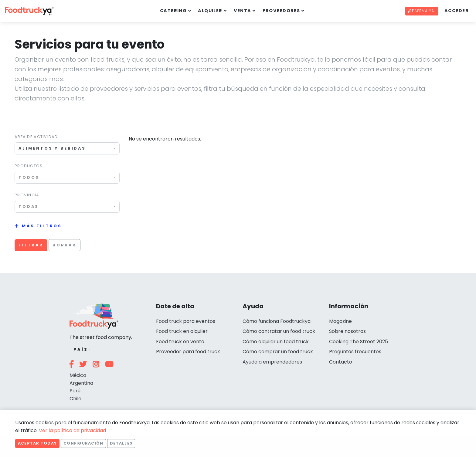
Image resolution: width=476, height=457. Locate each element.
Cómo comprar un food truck (278, 352)
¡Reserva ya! (422, 11)
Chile (75, 399)
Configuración (83, 443)
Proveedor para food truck (188, 352)
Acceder (457, 11)
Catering (173, 11)
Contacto (341, 362)
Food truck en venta (180, 342)
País (81, 349)
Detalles (121, 443)
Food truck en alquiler (182, 331)
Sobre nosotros (347, 331)
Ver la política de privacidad (72, 430)
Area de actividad (36, 137)
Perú (75, 391)
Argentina (81, 383)
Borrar (65, 245)
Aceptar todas (37, 443)
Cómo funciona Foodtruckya (277, 321)
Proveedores (281, 11)
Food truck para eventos (186, 321)
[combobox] (67, 148)
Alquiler (210, 11)
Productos (29, 166)
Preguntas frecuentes (355, 352)
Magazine (340, 321)
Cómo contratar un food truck (279, 331)
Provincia (27, 195)
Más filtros (42, 226)
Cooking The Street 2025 (359, 342)
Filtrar (31, 245)
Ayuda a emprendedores (272, 362)
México (78, 375)
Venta (243, 11)
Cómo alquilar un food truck (276, 342)
